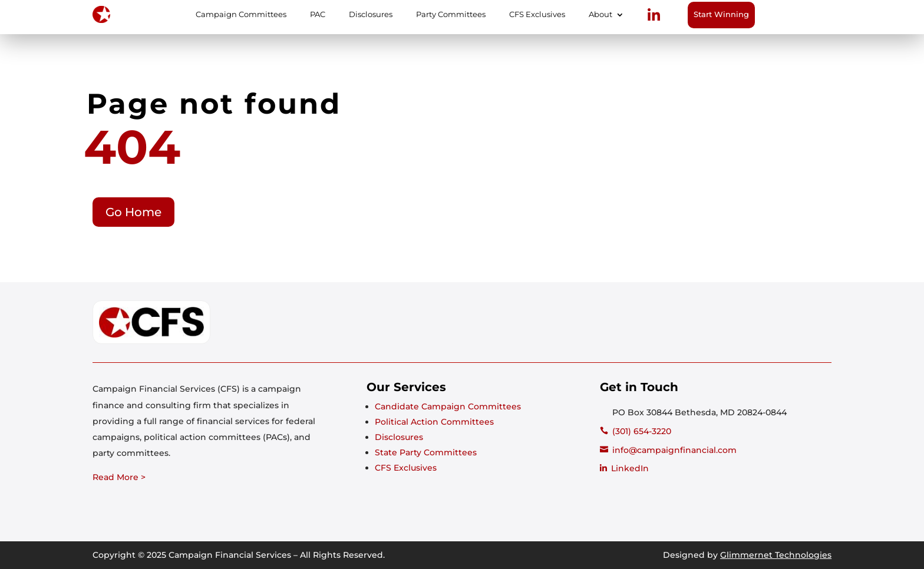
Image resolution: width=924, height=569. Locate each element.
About (600, 15)
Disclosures (371, 15)
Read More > (119, 477)
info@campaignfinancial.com (674, 450)
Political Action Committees (434, 422)
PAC (318, 15)
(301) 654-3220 (642, 431)
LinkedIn (630, 468)
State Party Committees (426, 452)
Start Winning (721, 14)
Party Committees (451, 15)
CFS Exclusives (537, 15)
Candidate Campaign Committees (448, 406)
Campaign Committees (241, 15)
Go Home (133, 212)
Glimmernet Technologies (776, 555)
